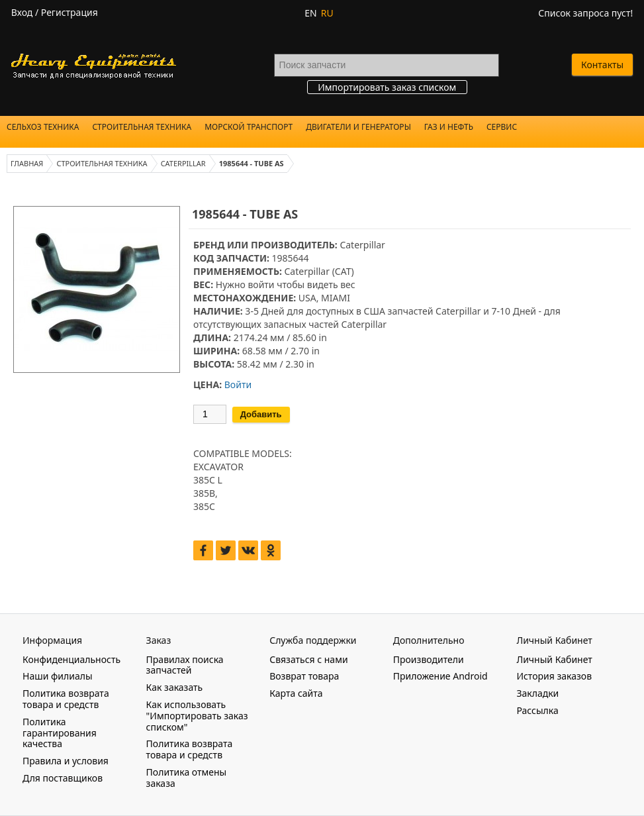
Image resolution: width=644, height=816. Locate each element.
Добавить (261, 414)
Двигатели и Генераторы (358, 127)
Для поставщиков (63, 778)
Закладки (537, 693)
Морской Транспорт (249, 127)
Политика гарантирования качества (60, 733)
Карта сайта (296, 693)
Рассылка (537, 710)
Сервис (502, 127)
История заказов (554, 676)
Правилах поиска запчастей (185, 665)
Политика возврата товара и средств (66, 699)
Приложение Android (440, 676)
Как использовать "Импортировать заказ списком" (197, 716)
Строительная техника (142, 127)
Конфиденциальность (71, 659)
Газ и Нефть (449, 127)
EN (310, 13)
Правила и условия (66, 761)
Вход (22, 12)
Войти (238, 384)
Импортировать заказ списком (387, 87)
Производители (429, 659)
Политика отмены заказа (187, 778)
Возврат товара (304, 676)
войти (261, 284)
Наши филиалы (58, 676)
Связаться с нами (308, 659)
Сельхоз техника (43, 127)
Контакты (602, 65)
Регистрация (69, 12)
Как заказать (175, 687)
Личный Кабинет (554, 659)
